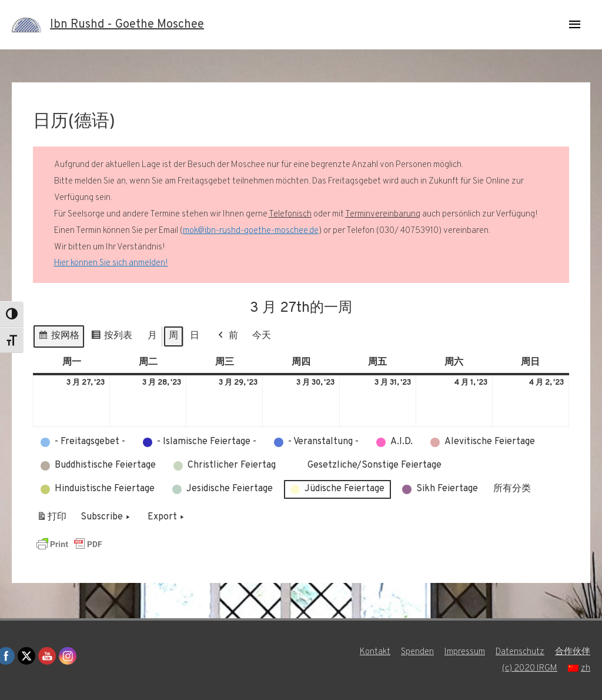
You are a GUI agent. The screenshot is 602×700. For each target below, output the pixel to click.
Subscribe (106, 518)
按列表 (111, 338)
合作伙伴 (573, 652)
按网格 (58, 338)
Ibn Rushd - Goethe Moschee (127, 25)
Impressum (465, 652)
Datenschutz (520, 652)
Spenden (417, 652)
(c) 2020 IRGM (530, 669)
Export (167, 518)
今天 (262, 336)
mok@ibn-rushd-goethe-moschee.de (251, 231)
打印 (51, 520)
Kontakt (375, 652)
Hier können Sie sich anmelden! (111, 263)
